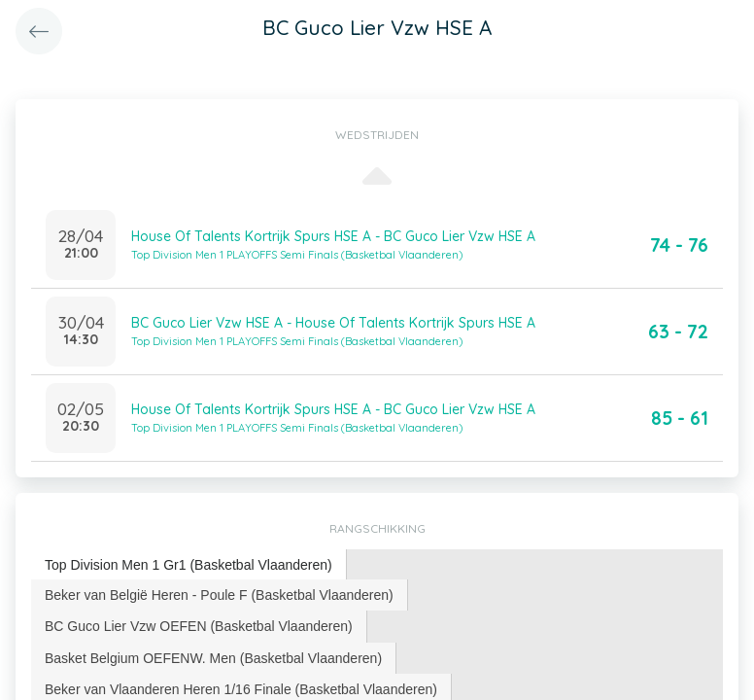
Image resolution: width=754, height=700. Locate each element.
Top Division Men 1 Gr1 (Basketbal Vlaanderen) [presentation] (188, 565)
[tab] (189, 565)
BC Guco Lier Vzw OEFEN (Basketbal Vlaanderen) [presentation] (199, 626)
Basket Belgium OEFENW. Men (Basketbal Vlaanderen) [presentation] (213, 658)
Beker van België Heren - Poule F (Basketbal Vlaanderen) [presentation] (219, 595)
